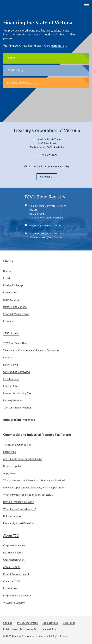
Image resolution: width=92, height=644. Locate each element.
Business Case (11, 300)
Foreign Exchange (13, 285)
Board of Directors (13, 553)
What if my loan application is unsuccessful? (28, 495)
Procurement (10, 588)
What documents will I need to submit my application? (34, 480)
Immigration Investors (20, 83)
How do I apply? (12, 466)
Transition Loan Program (17, 445)
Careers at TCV (11, 581)
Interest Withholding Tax (17, 393)
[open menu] (86, 6)
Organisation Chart (14, 560)
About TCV (11, 536)
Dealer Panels (11, 365)
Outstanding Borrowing (16, 372)
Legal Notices (50, 623)
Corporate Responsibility (17, 596)
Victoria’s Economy (14, 603)
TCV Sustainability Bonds (17, 408)
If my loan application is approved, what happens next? (34, 488)
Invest (7, 278)
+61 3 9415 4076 (38, 237)
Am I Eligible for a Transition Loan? (23, 459)
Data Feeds (69, 623)
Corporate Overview (14, 545)
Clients (11, 58)
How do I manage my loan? (18, 502)
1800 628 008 (37, 234)
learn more (57, 46)
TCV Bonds (13, 70)
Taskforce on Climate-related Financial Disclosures (31, 350)
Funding (8, 358)
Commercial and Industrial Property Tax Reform (37, 435)
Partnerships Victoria (15, 307)
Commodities (11, 293)
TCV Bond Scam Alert (15, 343)
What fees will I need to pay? (19, 509)
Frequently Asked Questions (19, 523)
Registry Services (13, 401)
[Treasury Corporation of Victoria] (20, 5)
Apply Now (9, 473)
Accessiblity (49, 629)
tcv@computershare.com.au (45, 226)
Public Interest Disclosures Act (20, 629)
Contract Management (16, 314)
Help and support (13, 516)
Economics (9, 321)
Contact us (47, 177)
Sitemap (8, 623)
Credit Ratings (11, 379)
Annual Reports (12, 567)
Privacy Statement (27, 623)
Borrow (7, 271)
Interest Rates (11, 386)
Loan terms (9, 452)
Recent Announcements (17, 574)
